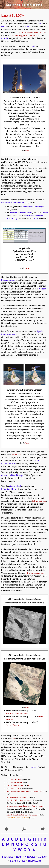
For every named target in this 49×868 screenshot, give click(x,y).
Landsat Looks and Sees (17, 714)
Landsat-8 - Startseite (14, 783)
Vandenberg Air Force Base (24, 35)
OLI (13, 738)
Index (19, 857)
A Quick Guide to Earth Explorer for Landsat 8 (23, 815)
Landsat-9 (34, 767)
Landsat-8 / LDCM (13, 788)
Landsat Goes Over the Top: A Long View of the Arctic (25, 806)
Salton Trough (12, 725)
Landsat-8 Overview (14, 779)
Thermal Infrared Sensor (21, 213)
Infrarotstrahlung (9, 489)
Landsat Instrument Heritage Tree (18, 797)
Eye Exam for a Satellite (15, 785)
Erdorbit (5, 38)
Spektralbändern (9, 280)
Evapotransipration (36, 573)
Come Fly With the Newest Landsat (19, 800)
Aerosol (42, 289)
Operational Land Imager (32, 207)
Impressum (34, 860)
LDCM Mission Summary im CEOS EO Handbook (24, 791)
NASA (40, 24)
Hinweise (30, 857)
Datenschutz (18, 860)
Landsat (29, 27)
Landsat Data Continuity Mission (18, 818)
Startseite (7, 857)
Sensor (45, 213)
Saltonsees (17, 455)
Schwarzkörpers (39, 501)
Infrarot (36, 218)
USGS (4, 27)
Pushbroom (6, 203)
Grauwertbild (15, 486)
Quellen (43, 857)
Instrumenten (18, 203)
